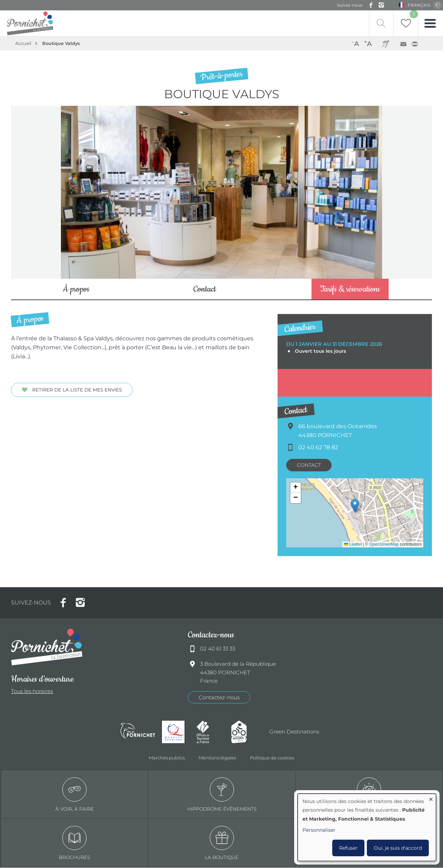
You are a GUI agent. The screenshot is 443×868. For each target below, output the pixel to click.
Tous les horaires (32, 692)
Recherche (378, 23)
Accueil (23, 43)
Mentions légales (217, 758)
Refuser (348, 848)
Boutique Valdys (61, 43)
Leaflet (353, 545)
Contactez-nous (219, 698)
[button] (355, 506)
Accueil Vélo (245, 732)
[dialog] (367, 827)
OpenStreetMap (384, 545)
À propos (76, 290)
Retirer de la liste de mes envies (77, 390)
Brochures (74, 844)
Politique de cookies (272, 758)
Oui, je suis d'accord (398, 848)
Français (420, 5)
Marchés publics (167, 758)
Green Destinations (294, 732)
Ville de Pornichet (138, 732)
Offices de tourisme (210, 732)
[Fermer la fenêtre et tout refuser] (431, 798)
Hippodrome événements (222, 795)
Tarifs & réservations (350, 290)
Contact (205, 290)
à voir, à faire (75, 795)
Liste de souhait (413, 15)
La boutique (222, 844)
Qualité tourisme (176, 732)
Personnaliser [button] (319, 830)
